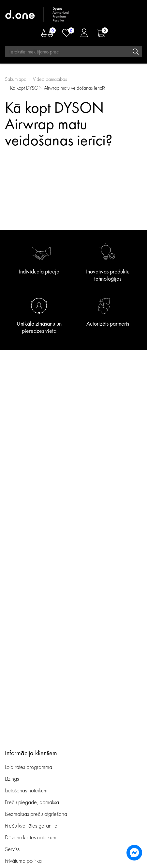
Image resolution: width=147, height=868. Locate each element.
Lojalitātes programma (29, 767)
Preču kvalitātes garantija (31, 825)
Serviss (12, 849)
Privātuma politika (23, 861)
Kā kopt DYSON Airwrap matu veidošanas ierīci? (58, 88)
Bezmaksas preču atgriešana (36, 814)
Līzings (12, 779)
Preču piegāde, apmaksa (32, 802)
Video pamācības (50, 79)
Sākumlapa (16, 79)
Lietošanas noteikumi (27, 790)
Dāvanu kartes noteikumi (31, 837)
